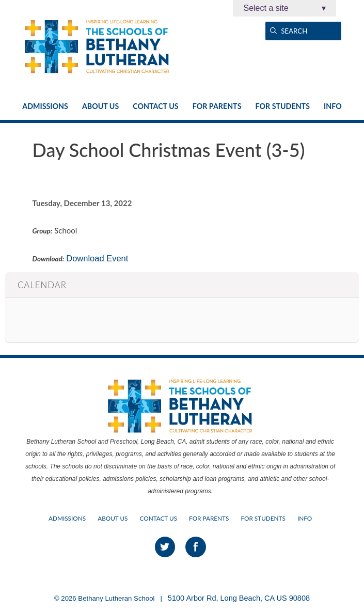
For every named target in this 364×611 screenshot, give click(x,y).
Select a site (284, 8)
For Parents (217, 106)
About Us (100, 106)
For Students (283, 106)
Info (333, 106)
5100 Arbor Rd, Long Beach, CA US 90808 (239, 598)
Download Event (97, 258)
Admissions (45, 106)
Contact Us (155, 106)
